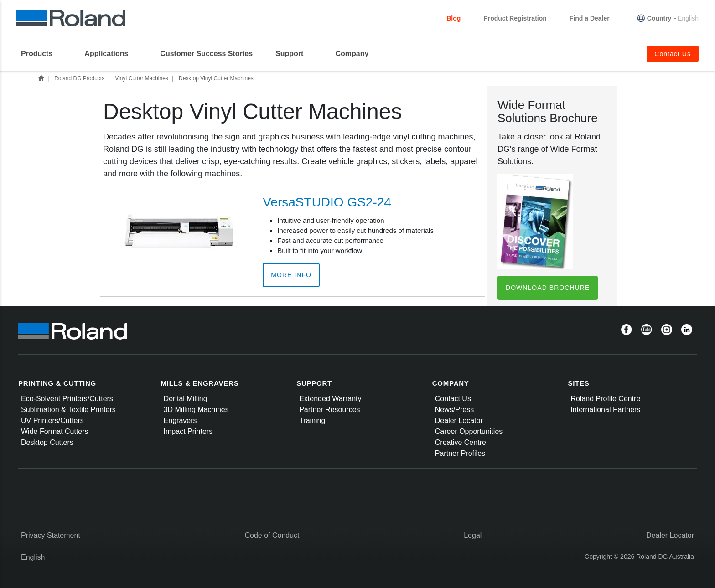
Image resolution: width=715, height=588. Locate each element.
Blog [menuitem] (453, 18)
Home (41, 78)
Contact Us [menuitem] (673, 54)
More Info (291, 275)
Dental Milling (186, 399)
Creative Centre (461, 442)
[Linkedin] (687, 329)
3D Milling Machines (196, 410)
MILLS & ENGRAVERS (200, 383)
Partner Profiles (460, 453)
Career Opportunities (469, 431)
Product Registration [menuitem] (515, 18)
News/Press (454, 410)
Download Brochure (548, 288)
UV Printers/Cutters (52, 420)
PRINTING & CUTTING (57, 383)
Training (312, 420)
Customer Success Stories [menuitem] (206, 54)
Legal (473, 535)
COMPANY (451, 383)
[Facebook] (627, 329)
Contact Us (453, 399)
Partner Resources (329, 410)
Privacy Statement (51, 535)
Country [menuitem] (659, 18)
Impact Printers (188, 431)
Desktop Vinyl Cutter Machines (216, 78)
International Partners (605, 410)
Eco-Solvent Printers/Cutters (67, 399)
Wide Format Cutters (55, 431)
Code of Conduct (272, 535)
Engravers (180, 420)
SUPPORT (314, 383)
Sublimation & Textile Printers (68, 410)
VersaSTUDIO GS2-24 (327, 202)
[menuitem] (41, 54)
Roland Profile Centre (605, 399)
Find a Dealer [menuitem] (590, 18)
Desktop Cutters (47, 442)
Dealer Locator (459, 420)
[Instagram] (667, 329)
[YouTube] (647, 329)
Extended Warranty (330, 399)
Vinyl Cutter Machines (142, 78)
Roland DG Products (79, 78)
